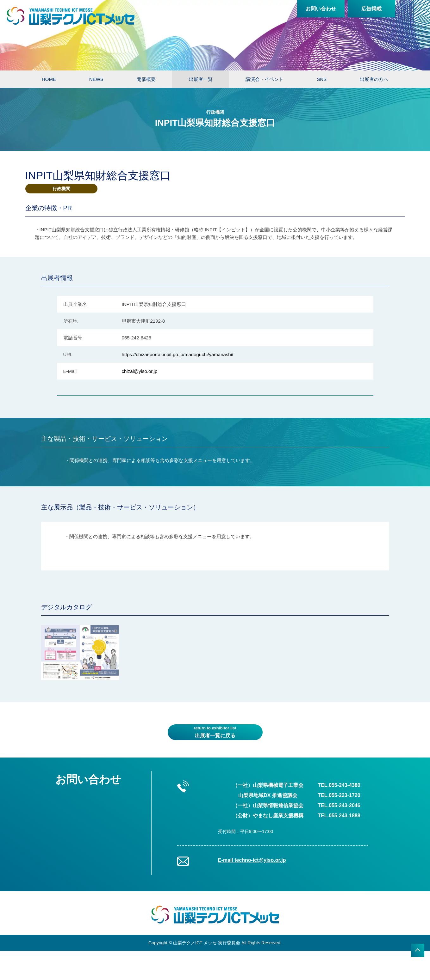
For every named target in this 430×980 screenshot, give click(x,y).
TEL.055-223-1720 (339, 795)
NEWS (96, 79)
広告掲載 (371, 9)
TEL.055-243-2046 (339, 805)
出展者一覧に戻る (215, 732)
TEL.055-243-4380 (339, 785)
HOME (49, 79)
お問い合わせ (321, 9)
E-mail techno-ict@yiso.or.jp (252, 860)
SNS (322, 79)
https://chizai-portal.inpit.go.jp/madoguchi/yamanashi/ (178, 354)
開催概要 (146, 79)
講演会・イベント (265, 79)
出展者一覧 (201, 79)
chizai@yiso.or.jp (140, 371)
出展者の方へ (374, 79)
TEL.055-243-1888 (339, 816)
